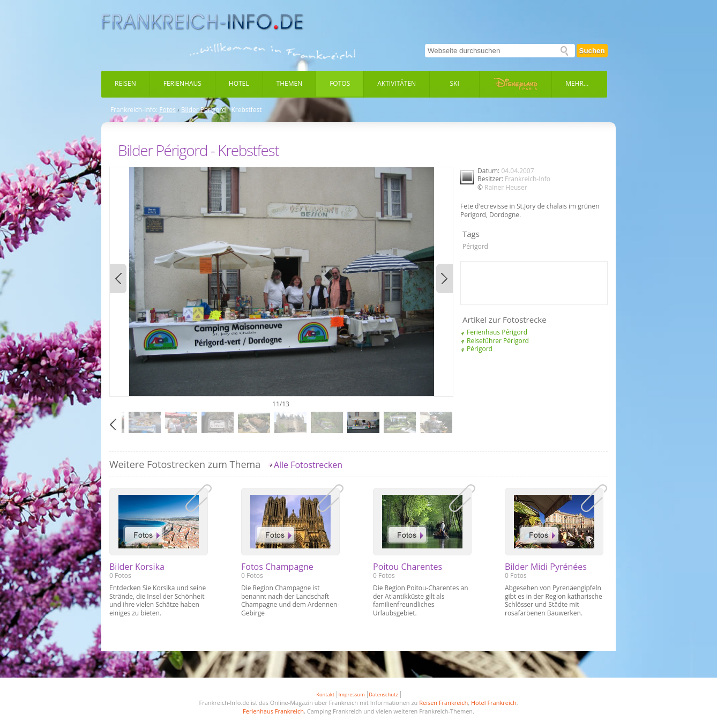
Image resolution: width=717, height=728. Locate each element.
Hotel (239, 83)
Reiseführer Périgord (498, 341)
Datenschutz (383, 694)
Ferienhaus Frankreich (273, 711)
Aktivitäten (397, 83)
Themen (290, 83)
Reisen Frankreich (443, 703)
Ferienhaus (182, 83)
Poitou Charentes (408, 567)
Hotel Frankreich (494, 703)
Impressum (352, 694)
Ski (455, 83)
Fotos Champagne (277, 567)
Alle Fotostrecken (308, 465)
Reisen (125, 83)
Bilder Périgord (204, 110)
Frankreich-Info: (134, 110)
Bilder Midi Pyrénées (546, 567)
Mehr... (577, 83)
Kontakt (325, 694)
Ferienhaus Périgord (497, 332)
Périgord (475, 246)
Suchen (592, 51)
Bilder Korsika (137, 567)
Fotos (340, 83)
